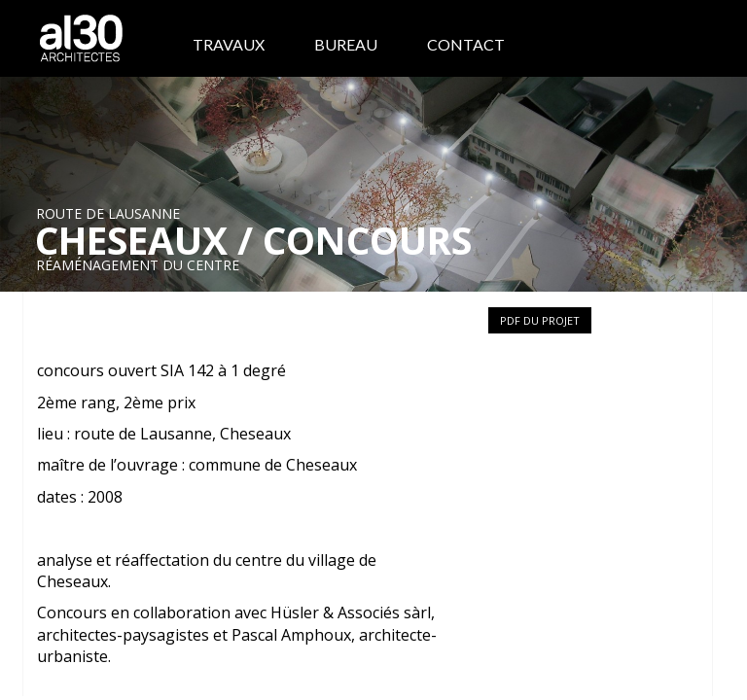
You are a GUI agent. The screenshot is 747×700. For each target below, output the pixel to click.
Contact (466, 44)
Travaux (229, 44)
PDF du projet (540, 320)
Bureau (346, 44)
